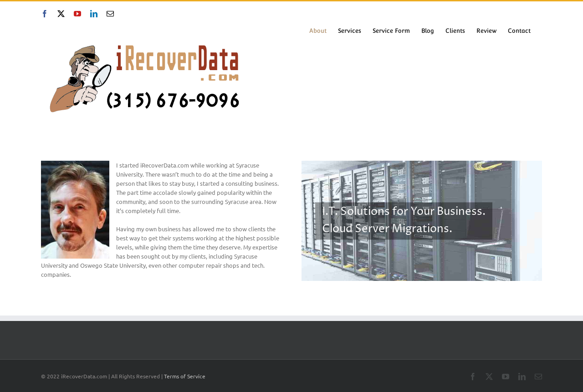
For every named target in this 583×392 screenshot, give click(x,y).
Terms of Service (185, 376)
